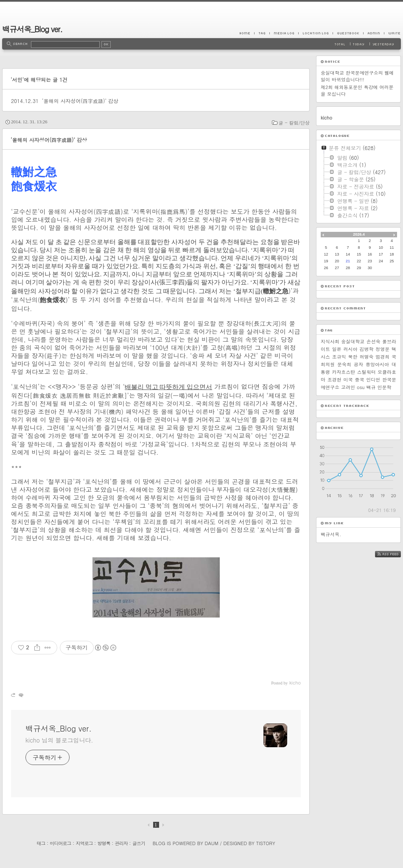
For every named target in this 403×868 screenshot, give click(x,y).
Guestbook (348, 33)
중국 (359, 380)
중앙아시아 (377, 364)
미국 (348, 380)
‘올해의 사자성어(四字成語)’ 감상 (80, 101)
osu (361, 387)
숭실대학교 (353, 341)
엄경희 (382, 357)
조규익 (339, 357)
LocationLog (315, 33)
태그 (41, 843)
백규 (371, 387)
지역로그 (84, 843)
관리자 (121, 843)
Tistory (266, 843)
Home (247, 33)
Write (392, 33)
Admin (374, 33)
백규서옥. (331, 534)
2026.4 (359, 234)
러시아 (351, 349)
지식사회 (330, 341)
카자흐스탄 (343, 372)
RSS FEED (394, 554)
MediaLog (284, 33)
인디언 (373, 380)
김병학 (366, 349)
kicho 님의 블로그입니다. (59, 740)
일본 (337, 349)
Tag (262, 33)
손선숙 (374, 341)
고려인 (348, 387)
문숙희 (344, 364)
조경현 (334, 380)
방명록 (104, 843)
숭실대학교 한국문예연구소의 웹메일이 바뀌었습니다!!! (357, 76)
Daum (212, 843)
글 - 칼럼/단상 (294, 123)
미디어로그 (61, 843)
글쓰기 (139, 843)
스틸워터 (367, 372)
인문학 (384, 387)
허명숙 (366, 357)
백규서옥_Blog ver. (32, 29)
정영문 (382, 349)
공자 (358, 364)
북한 (353, 357)
